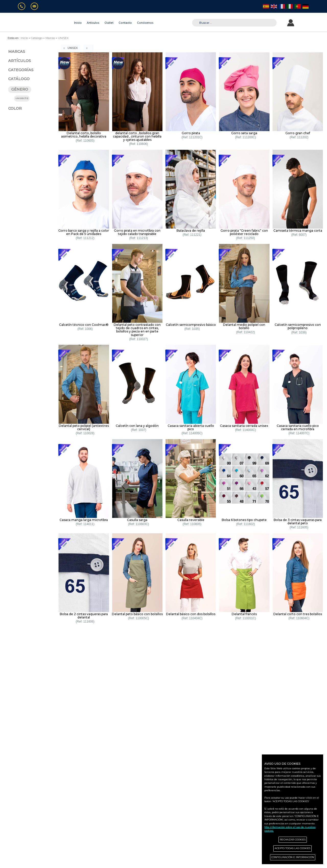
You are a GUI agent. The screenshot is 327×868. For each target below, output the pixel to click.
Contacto (125, 23)
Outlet (109, 23)
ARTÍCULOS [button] (20, 61)
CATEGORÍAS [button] (21, 70)
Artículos (93, 23)
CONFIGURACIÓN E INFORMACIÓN (293, 857)
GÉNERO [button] (20, 89)
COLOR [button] (15, 108)
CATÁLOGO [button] (19, 79)
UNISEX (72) (22, 98)
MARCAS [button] (17, 52)
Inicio (78, 23)
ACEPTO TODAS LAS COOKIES (293, 848)
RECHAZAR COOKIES (293, 840)
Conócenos (145, 23)
